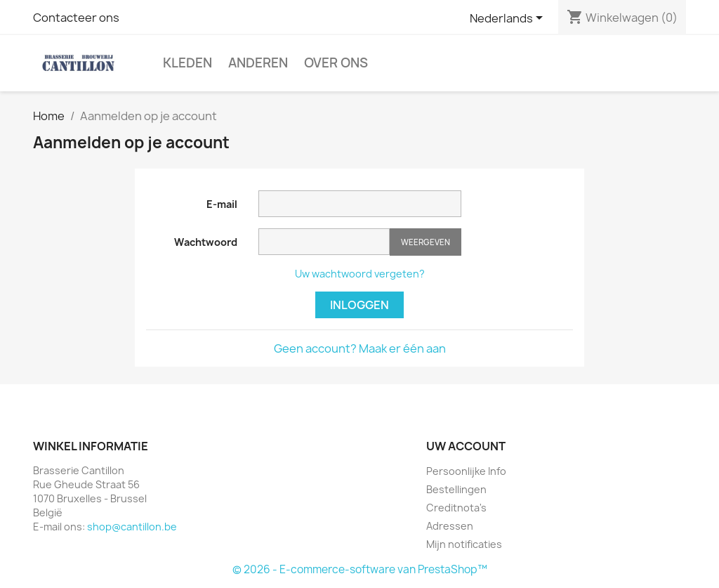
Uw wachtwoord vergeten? (360, 274)
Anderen (258, 63)
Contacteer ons (76, 18)
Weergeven (426, 242)
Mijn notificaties (464, 544)
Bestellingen (456, 489)
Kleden (187, 63)
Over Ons (336, 63)
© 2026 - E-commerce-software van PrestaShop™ (360, 569)
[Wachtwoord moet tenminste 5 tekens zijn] (324, 242)
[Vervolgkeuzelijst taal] (509, 19)
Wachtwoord (206, 242)
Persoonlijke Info (466, 471)
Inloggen (359, 305)
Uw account (466, 446)
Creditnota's (456, 508)
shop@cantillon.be (132, 527)
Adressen (450, 526)
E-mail (222, 204)
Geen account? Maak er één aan (360, 348)
